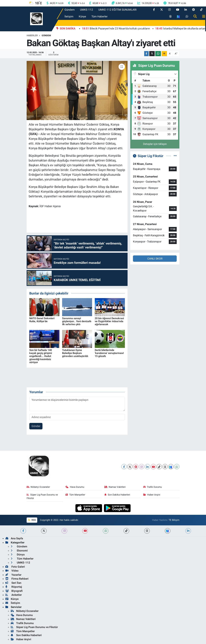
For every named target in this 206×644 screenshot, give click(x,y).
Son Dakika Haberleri (117, 495)
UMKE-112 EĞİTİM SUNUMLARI (117, 10)
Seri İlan (13, 583)
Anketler (14, 595)
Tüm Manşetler (75, 495)
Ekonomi (19, 551)
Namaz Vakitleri (115, 487)
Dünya (18, 554)
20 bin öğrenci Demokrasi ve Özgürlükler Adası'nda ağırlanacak (109, 321)
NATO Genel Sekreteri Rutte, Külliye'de (42, 320)
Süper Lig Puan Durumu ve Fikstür (42, 496)
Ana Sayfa (14, 538)
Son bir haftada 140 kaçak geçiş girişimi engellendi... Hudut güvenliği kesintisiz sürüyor (41, 356)
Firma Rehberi (17, 579)
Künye (82, 16)
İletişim (69, 16)
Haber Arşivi (152, 495)
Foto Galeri (15, 567)
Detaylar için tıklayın (155, 144)
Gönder (36, 426)
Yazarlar (13, 575)
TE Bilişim (174, 520)
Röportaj (14, 587)
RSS (32, 520)
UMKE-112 (87, 10)
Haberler (32, 35)
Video (12, 571)
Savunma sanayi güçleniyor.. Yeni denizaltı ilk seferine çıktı (77, 321)
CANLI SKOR (155, 259)
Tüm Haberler (100, 16)
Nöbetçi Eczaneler (38, 487)
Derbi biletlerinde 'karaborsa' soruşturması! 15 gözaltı (109, 353)
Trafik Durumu (153, 487)
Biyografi (14, 591)
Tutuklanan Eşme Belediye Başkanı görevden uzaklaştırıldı (75, 353)
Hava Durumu (75, 487)
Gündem (70, 10)
